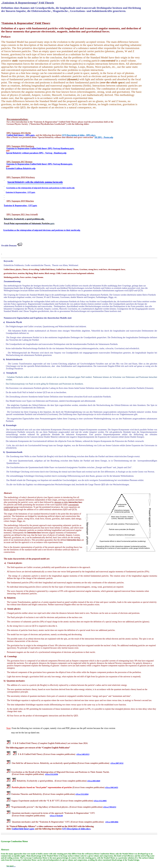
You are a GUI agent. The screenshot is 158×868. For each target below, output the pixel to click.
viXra (112, 787)
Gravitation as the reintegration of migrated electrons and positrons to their (40, 188)
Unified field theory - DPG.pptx (21, 135)
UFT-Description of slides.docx (76, 829)
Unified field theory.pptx (23, 829)
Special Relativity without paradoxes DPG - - (36, 153)
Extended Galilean (21, 168)
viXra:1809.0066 (112, 822)
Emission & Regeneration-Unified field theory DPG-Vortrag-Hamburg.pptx (40, 148)
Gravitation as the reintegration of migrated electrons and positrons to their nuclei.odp (42, 230)
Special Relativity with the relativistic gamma (35, 182)
